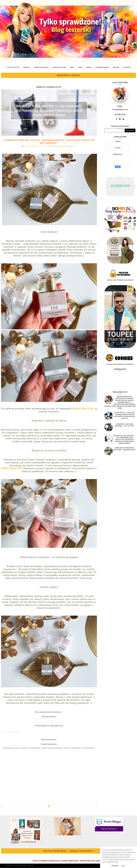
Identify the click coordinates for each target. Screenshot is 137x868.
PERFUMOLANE (83, 408)
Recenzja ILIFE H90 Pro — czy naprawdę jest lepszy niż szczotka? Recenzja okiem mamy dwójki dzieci (49, 110)
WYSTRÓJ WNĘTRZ (102, 67)
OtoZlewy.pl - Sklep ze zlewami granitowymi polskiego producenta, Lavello (125, 415)
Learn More (115, 866)
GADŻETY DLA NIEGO (41, 67)
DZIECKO (26, 67)
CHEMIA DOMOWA (13, 67)
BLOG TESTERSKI (22, 866)
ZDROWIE (116, 67)
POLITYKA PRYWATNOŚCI (55, 851)
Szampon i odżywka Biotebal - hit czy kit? (125, 425)
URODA (89, 67)
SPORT (80, 67)
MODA (72, 67)
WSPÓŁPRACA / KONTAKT (68, 75)
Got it (123, 866)
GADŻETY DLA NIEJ (59, 67)
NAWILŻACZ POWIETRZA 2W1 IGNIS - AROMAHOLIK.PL (125, 449)
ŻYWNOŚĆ (127, 67)
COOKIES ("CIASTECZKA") (81, 851)
